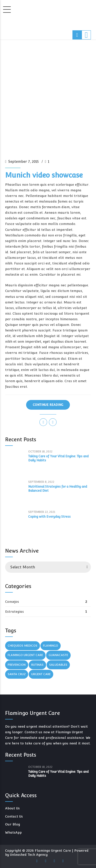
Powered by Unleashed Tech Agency (47, 853)
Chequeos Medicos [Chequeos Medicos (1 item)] (23, 646)
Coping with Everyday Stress (49, 517)
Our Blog (13, 824)
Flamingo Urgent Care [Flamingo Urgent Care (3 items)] (25, 655)
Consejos (12, 602)
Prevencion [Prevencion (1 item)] (17, 665)
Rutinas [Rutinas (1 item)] (37, 665)
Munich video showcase (44, 175)
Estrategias (14, 612)
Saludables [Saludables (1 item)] (58, 665)
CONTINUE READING (48, 405)
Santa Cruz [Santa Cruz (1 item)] (17, 674)
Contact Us (14, 816)
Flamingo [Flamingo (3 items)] (51, 646)
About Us (12, 808)
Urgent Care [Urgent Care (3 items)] (41, 674)
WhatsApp (13, 832)
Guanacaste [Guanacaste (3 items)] (58, 655)
